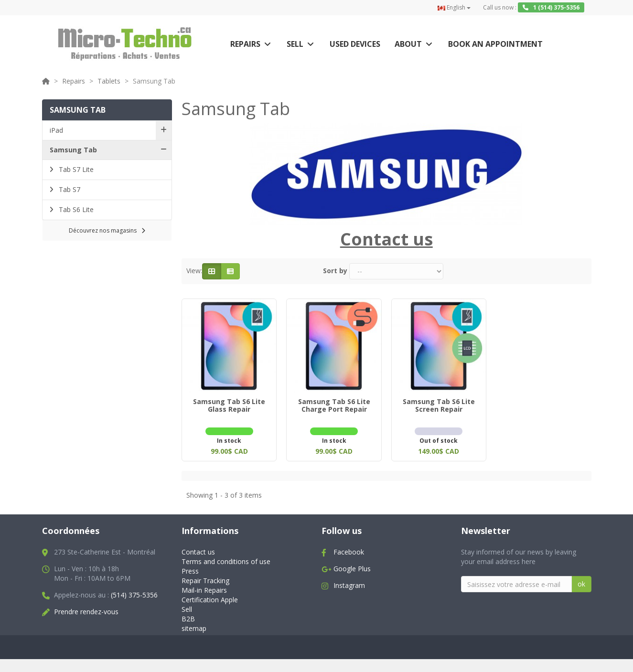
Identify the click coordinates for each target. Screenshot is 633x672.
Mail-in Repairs (204, 588)
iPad (56, 130)
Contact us (198, 550)
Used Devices (355, 44)
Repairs (245, 44)
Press (190, 569)
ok (581, 582)
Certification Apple (210, 598)
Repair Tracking (205, 579)
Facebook (349, 550)
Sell (295, 44)
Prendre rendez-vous (86, 610)
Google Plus (352, 567)
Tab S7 (69, 189)
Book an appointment (495, 44)
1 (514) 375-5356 (551, 7)
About (408, 44)
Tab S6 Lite (75, 209)
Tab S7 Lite (75, 169)
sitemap (194, 626)
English (454, 7)
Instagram (349, 583)
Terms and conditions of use (226, 560)
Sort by (335, 271)
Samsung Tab (73, 150)
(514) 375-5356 (134, 593)
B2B (188, 617)
